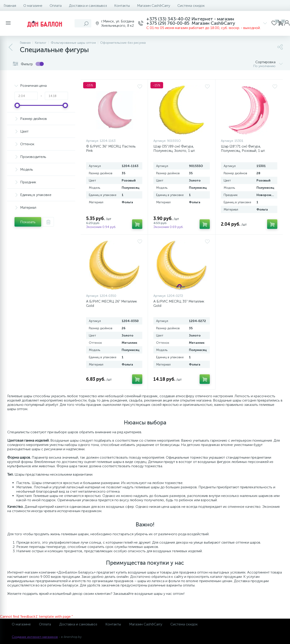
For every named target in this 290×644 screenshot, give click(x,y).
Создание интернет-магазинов (35, 637)
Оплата (56, 6)
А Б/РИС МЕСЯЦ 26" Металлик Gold (112, 303)
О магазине (33, 6)
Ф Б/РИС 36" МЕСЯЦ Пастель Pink (111, 148)
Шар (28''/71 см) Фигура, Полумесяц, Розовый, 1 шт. (243, 148)
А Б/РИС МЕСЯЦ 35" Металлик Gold (179, 303)
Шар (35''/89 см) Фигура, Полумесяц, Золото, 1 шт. (174, 148)
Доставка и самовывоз (88, 6)
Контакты (122, 6)
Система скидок (191, 6)
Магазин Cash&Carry (154, 6)
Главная (10, 6)
